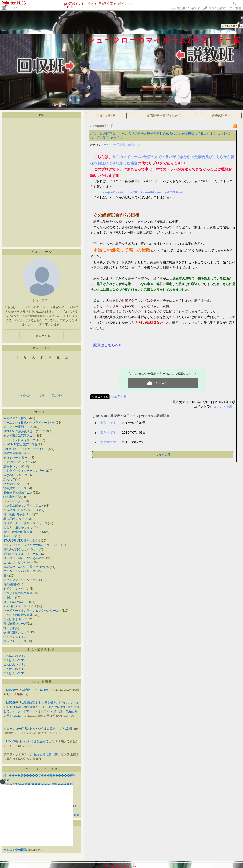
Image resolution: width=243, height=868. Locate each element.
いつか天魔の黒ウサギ (18, 593)
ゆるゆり (9, 597)
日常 (6, 576)
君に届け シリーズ (15, 519)
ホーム (6, 31)
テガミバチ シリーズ (17, 458)
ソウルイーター (14, 501)
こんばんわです (14, 673)
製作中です (108, 432)
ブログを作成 (217, 8)
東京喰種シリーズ (15, 624)
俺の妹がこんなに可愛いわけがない (27, 567)
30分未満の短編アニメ (18, 493)
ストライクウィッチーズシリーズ (25, 471)
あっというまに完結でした (37, 741)
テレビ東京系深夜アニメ (19, 436)
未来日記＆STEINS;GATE (20, 606)
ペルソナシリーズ (15, 641)
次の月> (57, 395)
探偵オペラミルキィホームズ (22, 554)
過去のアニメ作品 (15, 418)
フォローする (41, 336)
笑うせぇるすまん (15, 637)
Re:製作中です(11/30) (34, 690)
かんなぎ (9, 479)
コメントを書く (224, 406)
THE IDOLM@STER (17, 602)
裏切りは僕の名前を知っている (24, 532)
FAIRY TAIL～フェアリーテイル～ (25, 449)
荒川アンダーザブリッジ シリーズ (26, 523)
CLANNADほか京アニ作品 (20, 444)
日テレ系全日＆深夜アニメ (21, 440)
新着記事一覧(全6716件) (164, 115)
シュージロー (12, 729)
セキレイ (9, 536)
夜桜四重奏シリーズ (16, 632)
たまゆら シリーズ (15, 619)
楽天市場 (235, 8)
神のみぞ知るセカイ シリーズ (23, 549)
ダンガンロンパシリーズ (19, 571)
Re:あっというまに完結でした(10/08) (50, 729)
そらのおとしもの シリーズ (21, 510)
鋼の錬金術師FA (14, 453)
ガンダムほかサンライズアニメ (24, 506)
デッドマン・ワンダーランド (22, 580)
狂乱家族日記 (12, 497)
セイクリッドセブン (16, 589)
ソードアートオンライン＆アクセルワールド (32, 611)
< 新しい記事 (106, 115)
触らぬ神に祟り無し (47, 754)
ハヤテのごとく (14, 484)
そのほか (13, 8)
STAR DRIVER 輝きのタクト (22, 541)
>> (185, 8)
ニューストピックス (42, 769)
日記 (16, 31)
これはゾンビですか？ (18, 562)
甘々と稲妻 (11, 628)
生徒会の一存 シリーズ (18, 462)
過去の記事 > (221, 115)
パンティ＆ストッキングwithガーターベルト (32, 545)
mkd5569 (10, 690)
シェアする (119, 396)
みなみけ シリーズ (15, 475)
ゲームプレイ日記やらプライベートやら (30, 423)
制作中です (108, 423)
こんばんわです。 (15, 656)
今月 (41, 395)
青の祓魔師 (11, 584)
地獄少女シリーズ (15, 488)
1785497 (230, 26)
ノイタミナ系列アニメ (18, 427)
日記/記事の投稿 (41, 649)
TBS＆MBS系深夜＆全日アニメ (24, 431)
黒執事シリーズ (14, 466)
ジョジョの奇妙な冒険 (18, 615)
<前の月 (26, 395)
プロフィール (32, 31)
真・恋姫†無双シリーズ (19, 514)
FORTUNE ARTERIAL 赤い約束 (24, 558)
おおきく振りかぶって (18, 528)
